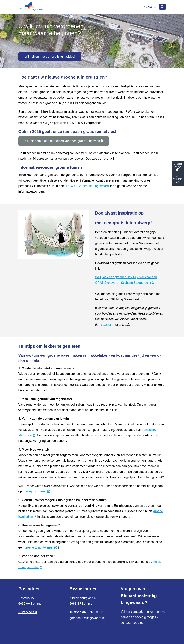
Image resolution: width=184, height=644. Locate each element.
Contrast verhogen (178, 167)
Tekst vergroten (178, 180)
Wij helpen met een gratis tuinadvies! (50, 57)
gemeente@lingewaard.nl (87, 618)
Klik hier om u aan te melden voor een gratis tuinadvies (64, 141)
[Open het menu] (150, 7)
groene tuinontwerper (41, 547)
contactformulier (142, 612)
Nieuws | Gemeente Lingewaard (87, 186)
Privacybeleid (28, 612)
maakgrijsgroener (37, 491)
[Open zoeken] (163, 7)
